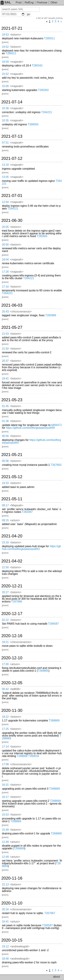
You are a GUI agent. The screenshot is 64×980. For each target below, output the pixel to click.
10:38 (5, 108)
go (29, 14)
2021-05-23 (12, 400)
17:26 (5, 272)
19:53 (5, 35)
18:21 (5, 642)
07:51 (5, 143)
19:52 (5, 47)
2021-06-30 (12, 220)
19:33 (5, 483)
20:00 (5, 245)
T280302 (43, 90)
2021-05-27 (12, 327)
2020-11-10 (12, 903)
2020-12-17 (12, 614)
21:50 (5, 349)
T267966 (17, 602)
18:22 (5, 717)
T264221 (47, 112)
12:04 (5, 202)
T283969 (51, 315)
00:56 (5, 436)
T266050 (33, 124)
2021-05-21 (12, 455)
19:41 (5, 378)
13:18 (5, 165)
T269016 (34, 756)
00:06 (5, 461)
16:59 (5, 62)
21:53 (5, 334)
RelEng (29, 2)
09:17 (5, 505)
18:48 (5, 959)
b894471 (56, 425)
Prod (19, 2)
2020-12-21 (12, 586)
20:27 (5, 592)
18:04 (5, 260)
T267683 (56, 465)
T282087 (27, 512)
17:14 (5, 747)
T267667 (50, 913)
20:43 (5, 312)
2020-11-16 (12, 878)
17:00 (5, 664)
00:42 (5, 689)
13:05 (5, 177)
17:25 (5, 729)
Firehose (42, 2)
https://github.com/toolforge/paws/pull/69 (30, 428)
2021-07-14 (12, 102)
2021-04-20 (12, 536)
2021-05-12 (12, 477)
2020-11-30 (12, 710)
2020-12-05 (12, 683)
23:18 (5, 542)
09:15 (5, 520)
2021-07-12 (12, 158)
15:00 (5, 86)
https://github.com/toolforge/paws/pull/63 (31, 548)
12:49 (5, 842)
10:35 (5, 120)
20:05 (5, 227)
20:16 (5, 909)
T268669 (54, 720)
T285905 (42, 236)
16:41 (5, 922)
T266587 (53, 624)
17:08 (5, 764)
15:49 (5, 830)
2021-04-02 (12, 561)
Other (54, 2)
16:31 (5, 785)
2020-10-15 (12, 940)
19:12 (5, 946)
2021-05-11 (12, 499)
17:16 (5, 287)
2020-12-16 (12, 636)
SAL (6, 2)
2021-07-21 (12, 28)
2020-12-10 (12, 658)
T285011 (49, 38)
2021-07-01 (12, 196)
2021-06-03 (12, 305)
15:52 (5, 74)
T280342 (37, 65)
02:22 (5, 620)
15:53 (5, 815)
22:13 (5, 884)
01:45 (5, 406)
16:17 (5, 797)
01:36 (5, 421)
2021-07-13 (12, 136)
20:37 (5, 361)
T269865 (43, 671)
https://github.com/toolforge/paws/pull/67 (31, 441)
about (56, 977)
